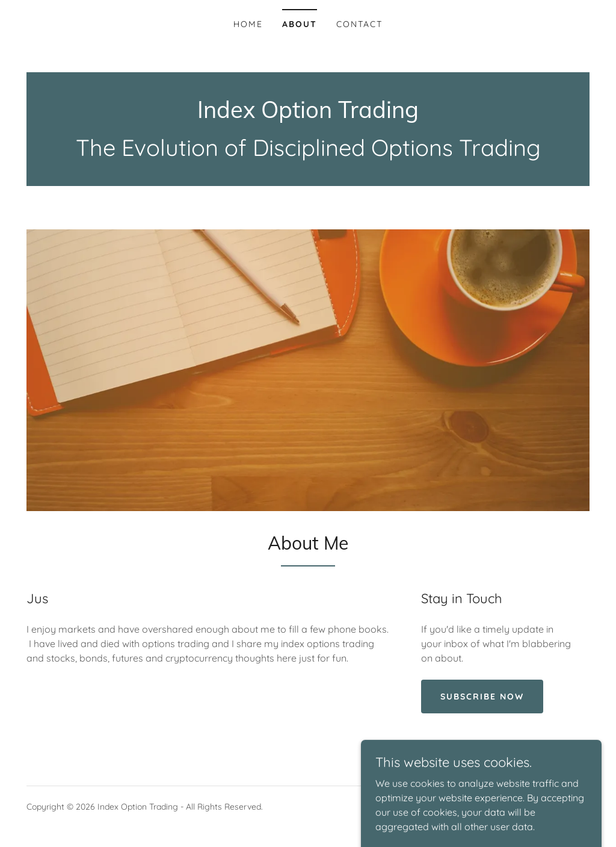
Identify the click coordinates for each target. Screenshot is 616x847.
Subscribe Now (482, 697)
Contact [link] (359, 24)
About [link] (300, 24)
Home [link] (248, 24)
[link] (308, 114)
